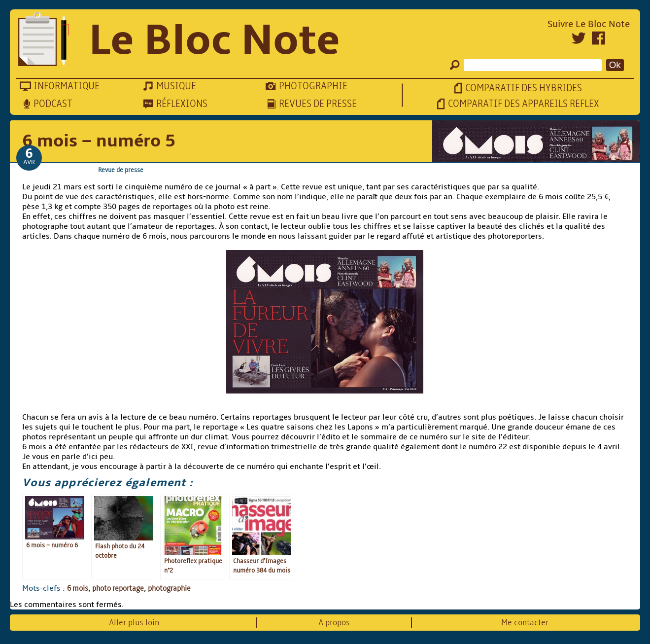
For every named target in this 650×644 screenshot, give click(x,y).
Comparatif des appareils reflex (524, 104)
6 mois (78, 588)
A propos (334, 623)
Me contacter (525, 623)
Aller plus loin (134, 623)
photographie (169, 588)
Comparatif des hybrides (524, 88)
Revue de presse (121, 170)
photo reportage (118, 588)
